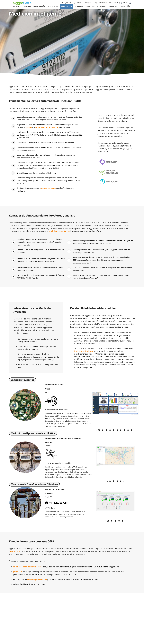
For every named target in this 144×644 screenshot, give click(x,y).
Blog (95, 3)
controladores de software (60, 125)
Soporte (79, 7)
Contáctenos (114, 180)
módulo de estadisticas (59, 226)
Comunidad (103, 3)
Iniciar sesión (114, 3)
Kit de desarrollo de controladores (28, 581)
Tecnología (39, 7)
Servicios (90, 7)
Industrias (53, 7)
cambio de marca (51, 184)
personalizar (15, 566)
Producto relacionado (114, 169)
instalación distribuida (84, 339)
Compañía (125, 7)
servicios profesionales (37, 594)
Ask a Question (66, 3)
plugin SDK (18, 586)
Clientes (113, 7)
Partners (102, 7)
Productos (66, 7)
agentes (41, 125)
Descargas (87, 3)
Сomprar (79, 3)
